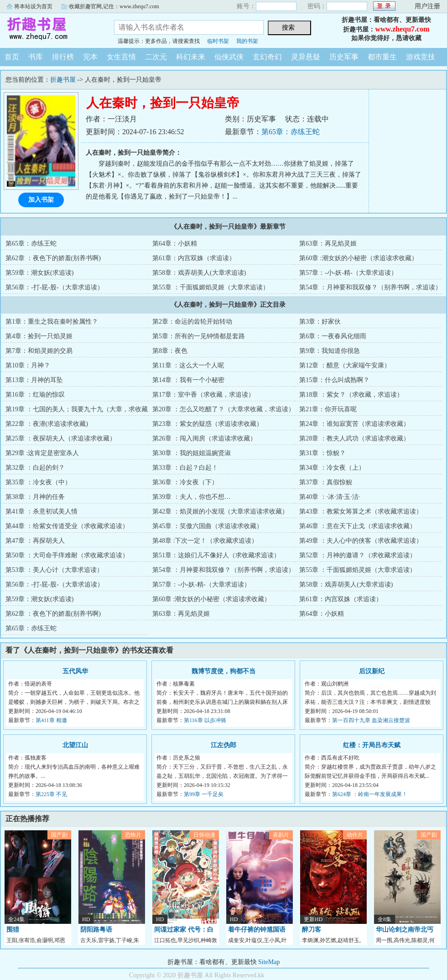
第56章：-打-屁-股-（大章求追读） (55, 287)
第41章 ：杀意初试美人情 (42, 511)
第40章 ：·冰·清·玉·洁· (330, 497)
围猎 (13, 930)
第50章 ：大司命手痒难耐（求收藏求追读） (67, 555)
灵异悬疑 (306, 57)
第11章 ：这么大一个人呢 (188, 365)
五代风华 (75, 671)
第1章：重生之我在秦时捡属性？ (52, 322)
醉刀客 (312, 930)
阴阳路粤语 (96, 930)
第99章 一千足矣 (204, 794)
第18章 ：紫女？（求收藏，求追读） (351, 395)
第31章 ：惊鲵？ (322, 453)
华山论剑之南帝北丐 (405, 930)
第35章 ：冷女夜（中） (38, 482)
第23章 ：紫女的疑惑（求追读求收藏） (208, 424)
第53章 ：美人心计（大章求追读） (54, 570)
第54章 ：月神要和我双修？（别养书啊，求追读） (370, 287)
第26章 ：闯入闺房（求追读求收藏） (204, 438)
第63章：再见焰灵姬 (328, 244)
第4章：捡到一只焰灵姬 (39, 336)
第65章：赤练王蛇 (291, 132)
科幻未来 (191, 57)
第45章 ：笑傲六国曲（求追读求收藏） (208, 526)
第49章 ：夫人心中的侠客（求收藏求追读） (361, 541)
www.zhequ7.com (402, 29)
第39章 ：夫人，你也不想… (192, 497)
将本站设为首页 (33, 6)
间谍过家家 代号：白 (184, 930)
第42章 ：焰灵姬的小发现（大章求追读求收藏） (220, 511)
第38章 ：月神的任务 (35, 497)
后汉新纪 (372, 671)
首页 (12, 57)
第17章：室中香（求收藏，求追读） (203, 395)
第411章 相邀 (51, 720)
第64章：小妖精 (175, 244)
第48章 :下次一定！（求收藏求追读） (205, 541)
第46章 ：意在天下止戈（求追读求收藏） (358, 526)
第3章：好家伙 (320, 322)
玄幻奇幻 (267, 57)
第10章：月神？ (28, 365)
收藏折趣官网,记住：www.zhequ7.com (114, 6)
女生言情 (121, 57)
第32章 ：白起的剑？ (35, 468)
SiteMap (269, 962)
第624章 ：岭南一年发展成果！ (370, 794)
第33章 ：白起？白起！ (185, 468)
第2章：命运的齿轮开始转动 (192, 322)
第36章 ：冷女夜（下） (185, 482)
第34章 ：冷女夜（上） (332, 468)
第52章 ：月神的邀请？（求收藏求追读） (358, 555)
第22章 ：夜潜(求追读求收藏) (47, 424)
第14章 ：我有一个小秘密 (188, 380)
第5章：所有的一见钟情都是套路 (199, 336)
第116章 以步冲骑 (205, 720)
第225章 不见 (51, 794)
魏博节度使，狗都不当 (223, 671)
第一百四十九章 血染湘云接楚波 (371, 720)
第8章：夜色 (170, 351)
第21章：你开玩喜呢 (328, 409)
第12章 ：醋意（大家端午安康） (345, 365)
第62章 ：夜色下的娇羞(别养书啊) (53, 258)
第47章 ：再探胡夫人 (35, 541)
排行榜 (63, 57)
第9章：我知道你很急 (330, 351)
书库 (36, 57)
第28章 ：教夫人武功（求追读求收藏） (354, 438)
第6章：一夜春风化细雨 (333, 336)
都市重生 (382, 57)
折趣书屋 (50, 29)
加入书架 (41, 200)
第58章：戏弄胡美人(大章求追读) (199, 273)
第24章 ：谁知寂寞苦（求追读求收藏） (354, 424)
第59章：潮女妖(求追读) (39, 273)
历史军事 (344, 57)
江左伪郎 (223, 745)
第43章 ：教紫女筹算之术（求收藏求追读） (361, 511)
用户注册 (427, 6)
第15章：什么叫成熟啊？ (334, 380)
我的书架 (247, 41)
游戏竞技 (421, 57)
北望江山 (75, 745)
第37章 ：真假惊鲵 (326, 482)
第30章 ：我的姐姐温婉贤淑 (192, 453)
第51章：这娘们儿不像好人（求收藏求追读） (216, 555)
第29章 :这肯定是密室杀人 (42, 453)
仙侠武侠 (229, 57)
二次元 (156, 57)
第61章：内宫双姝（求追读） (194, 258)
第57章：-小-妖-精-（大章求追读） (348, 273)
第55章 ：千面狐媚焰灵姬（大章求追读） (211, 287)
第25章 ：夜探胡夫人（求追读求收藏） (61, 438)
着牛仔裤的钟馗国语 (257, 930)
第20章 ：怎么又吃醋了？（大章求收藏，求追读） (223, 409)
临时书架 (218, 41)
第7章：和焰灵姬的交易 (39, 351)
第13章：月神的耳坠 (34, 380)
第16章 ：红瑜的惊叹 (35, 395)
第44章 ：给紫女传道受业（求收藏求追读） (67, 526)
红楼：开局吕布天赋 (372, 745)
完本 (90, 57)
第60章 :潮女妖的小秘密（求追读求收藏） (358, 258)
